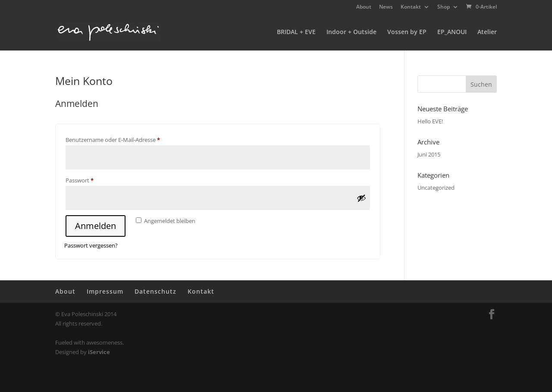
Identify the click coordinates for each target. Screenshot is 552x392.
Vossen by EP (407, 32)
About (364, 7)
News (386, 7)
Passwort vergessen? (91, 245)
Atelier (487, 32)
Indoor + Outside (351, 32)
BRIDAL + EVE (296, 32)
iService (99, 352)
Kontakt (411, 7)
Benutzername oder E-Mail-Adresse (127, 139)
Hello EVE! (430, 121)
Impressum (105, 291)
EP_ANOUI (452, 32)
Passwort (94, 179)
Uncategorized (436, 188)
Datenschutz (155, 291)
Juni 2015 (429, 154)
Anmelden (96, 226)
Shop (444, 7)
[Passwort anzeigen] (361, 198)
